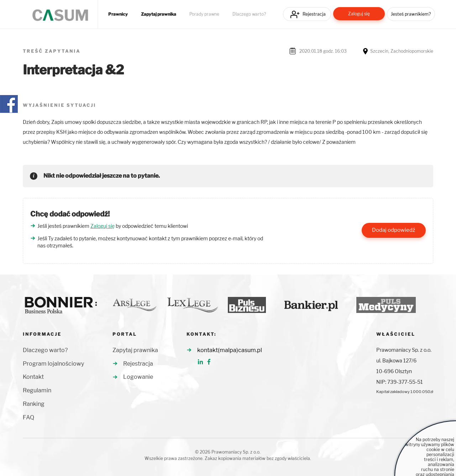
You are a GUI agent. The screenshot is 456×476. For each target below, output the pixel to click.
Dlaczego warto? (249, 14)
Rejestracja (314, 14)
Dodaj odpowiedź (394, 230)
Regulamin (37, 390)
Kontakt (33, 377)
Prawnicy (118, 14)
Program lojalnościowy (53, 364)
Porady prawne (204, 14)
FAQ (28, 417)
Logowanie (138, 377)
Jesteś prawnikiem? (411, 14)
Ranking (34, 404)
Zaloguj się (359, 14)
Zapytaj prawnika (159, 14)
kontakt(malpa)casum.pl (230, 350)
